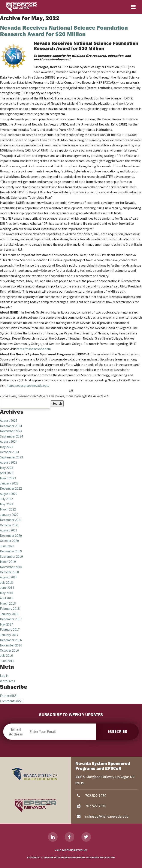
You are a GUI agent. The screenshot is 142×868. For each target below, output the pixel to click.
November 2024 (11, 431)
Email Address (16, 732)
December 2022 (11, 488)
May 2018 (7, 593)
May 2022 (7, 504)
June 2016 (7, 661)
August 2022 (9, 494)
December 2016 (11, 640)
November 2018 (11, 567)
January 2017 (9, 635)
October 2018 (9, 572)
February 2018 (10, 609)
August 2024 (9, 441)
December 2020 (11, 536)
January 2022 (9, 515)
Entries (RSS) (9, 696)
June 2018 (7, 588)
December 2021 (11, 520)
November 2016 (11, 645)
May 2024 (7, 447)
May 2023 (7, 468)
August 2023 (9, 462)
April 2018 (7, 598)
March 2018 (8, 603)
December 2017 (11, 619)
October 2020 (9, 541)
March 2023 (8, 478)
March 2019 (8, 562)
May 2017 (7, 624)
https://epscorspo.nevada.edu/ (28, 386)
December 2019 (11, 551)
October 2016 (9, 650)
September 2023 (11, 457)
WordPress (7, 681)
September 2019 (11, 557)
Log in (4, 676)
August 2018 (9, 577)
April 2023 (7, 473)
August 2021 (9, 530)
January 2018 (9, 614)
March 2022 (8, 509)
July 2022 (6, 499)
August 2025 (9, 421)
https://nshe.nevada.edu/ (34, 349)
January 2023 (9, 483)
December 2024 (11, 426)
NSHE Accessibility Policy (71, 850)
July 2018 (6, 583)
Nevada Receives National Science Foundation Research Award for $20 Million (64, 31)
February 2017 (10, 629)
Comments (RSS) (12, 701)
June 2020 (7, 546)
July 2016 (6, 656)
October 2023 (9, 452)
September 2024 (11, 436)
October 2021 (9, 525)
